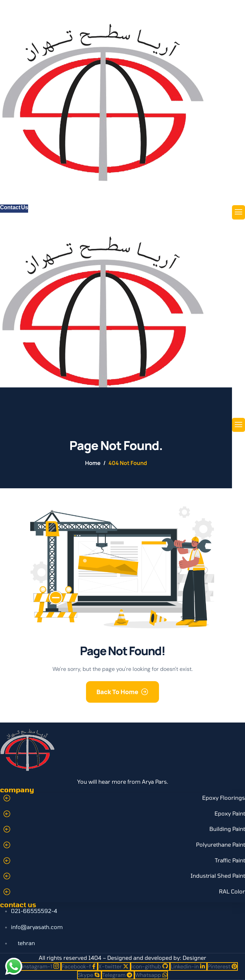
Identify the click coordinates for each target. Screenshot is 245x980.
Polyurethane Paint (220, 844)
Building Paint (227, 829)
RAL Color (232, 891)
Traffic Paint (230, 860)
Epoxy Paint (230, 813)
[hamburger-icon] (238, 212)
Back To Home (117, 692)
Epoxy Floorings (224, 798)
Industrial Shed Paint (218, 876)
